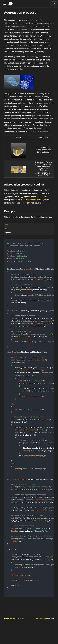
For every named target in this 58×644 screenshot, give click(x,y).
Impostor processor (44, 635)
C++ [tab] (7, 225)
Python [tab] (8, 233)
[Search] (54, 4)
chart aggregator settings (33, 200)
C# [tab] (6, 229)
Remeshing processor (15, 635)
